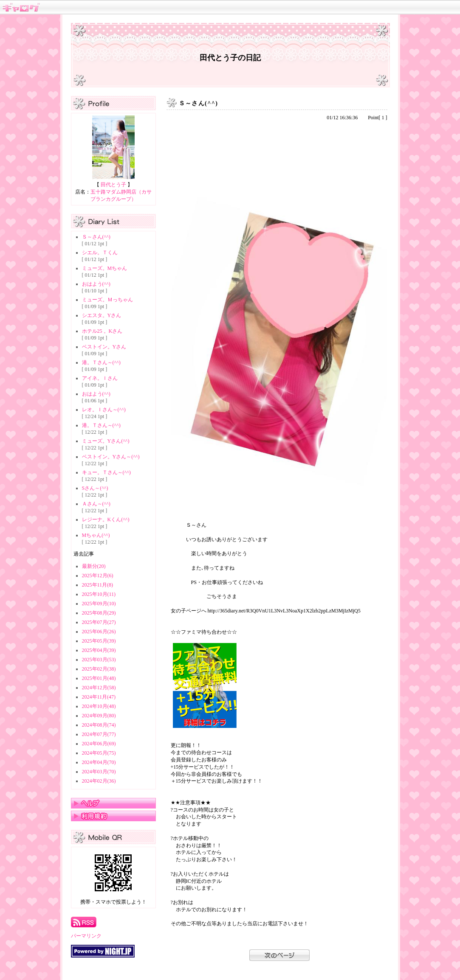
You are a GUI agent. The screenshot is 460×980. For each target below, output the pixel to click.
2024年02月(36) (99, 781)
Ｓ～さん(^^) (96, 237)
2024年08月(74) (99, 725)
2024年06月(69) (99, 744)
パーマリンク (86, 936)
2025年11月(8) (98, 585)
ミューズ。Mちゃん (105, 268)
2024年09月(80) (99, 716)
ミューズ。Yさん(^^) (106, 441)
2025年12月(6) (98, 576)
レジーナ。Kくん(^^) (106, 519)
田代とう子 (113, 185)
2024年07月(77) (99, 734)
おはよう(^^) (96, 284)
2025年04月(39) (99, 650)
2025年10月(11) (99, 594)
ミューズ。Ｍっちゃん (107, 300)
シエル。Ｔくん (100, 253)
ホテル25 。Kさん (102, 331)
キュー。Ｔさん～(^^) (106, 472)
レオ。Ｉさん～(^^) (104, 410)
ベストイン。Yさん (104, 347)
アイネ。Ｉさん (100, 378)
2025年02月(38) (99, 669)
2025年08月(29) (99, 613)
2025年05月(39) (99, 641)
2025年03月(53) (99, 660)
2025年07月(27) (99, 622)
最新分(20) (94, 566)
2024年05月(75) (99, 753)
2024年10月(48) (99, 706)
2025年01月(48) (99, 678)
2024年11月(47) (99, 697)
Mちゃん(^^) (96, 535)
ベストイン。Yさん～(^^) (111, 457)
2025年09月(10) (99, 604)
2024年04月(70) (99, 762)
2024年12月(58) (99, 688)
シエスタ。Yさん (102, 315)
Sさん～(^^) (95, 488)
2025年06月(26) (99, 632)
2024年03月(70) (99, 772)
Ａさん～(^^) (96, 504)
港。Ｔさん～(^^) (101, 362)
